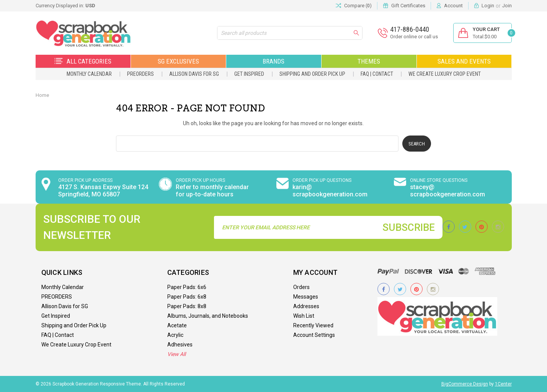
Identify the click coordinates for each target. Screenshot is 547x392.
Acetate (177, 325)
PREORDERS (140, 74)
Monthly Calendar (89, 74)
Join (507, 6)
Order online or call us (414, 37)
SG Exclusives (178, 61)
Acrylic (175, 335)
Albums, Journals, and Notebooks (208, 316)
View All (176, 354)
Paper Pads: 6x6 (187, 287)
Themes (369, 61)
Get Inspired (249, 74)
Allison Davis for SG (194, 74)
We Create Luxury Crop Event (445, 74)
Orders (301, 287)
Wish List (304, 316)
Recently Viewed (313, 325)
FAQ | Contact (377, 74)
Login (488, 6)
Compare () (354, 6)
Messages (306, 297)
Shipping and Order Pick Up (312, 74)
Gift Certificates (408, 6)
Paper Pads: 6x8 (187, 297)
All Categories (83, 61)
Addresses (306, 306)
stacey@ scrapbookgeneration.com (447, 191)
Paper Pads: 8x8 (187, 306)
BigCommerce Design (465, 384)
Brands (273, 61)
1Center (503, 384)
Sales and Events (464, 61)
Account (453, 6)
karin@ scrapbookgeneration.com (330, 191)
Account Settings (314, 335)
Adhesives (180, 345)
